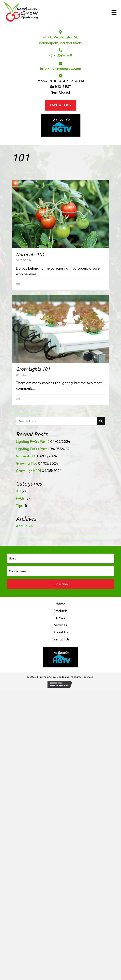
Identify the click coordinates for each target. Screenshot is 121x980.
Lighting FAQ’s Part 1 (32, 449)
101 (18, 284)
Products (60, 611)
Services (60, 625)
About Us (61, 632)
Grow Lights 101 (28, 471)
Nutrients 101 (26, 456)
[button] (60, 584)
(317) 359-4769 (61, 55)
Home (60, 604)
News (60, 618)
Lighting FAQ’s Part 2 (33, 442)
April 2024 (24, 526)
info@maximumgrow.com (61, 68)
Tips (19, 506)
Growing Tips (27, 463)
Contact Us (61, 639)
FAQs (20, 498)
